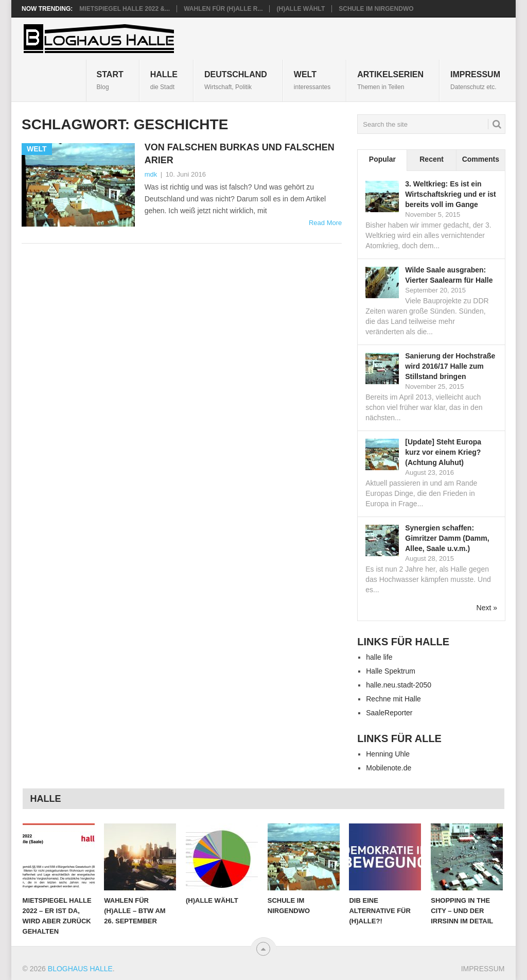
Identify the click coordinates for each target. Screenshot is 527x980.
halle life (379, 657)
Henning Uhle (388, 754)
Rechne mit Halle (393, 699)
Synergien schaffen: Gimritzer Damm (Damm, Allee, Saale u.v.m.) (447, 538)
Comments (481, 159)
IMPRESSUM (475, 80)
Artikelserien (390, 80)
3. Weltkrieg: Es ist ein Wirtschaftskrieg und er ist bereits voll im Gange (450, 194)
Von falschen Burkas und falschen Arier (240, 154)
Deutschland (236, 80)
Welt (312, 80)
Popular (382, 159)
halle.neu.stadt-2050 (399, 685)
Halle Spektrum (391, 671)
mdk (151, 174)
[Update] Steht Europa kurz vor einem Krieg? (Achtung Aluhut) (443, 452)
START (110, 80)
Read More (325, 223)
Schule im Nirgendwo (376, 9)
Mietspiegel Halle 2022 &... (125, 9)
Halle (164, 80)
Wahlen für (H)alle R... (223, 9)
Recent (432, 159)
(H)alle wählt (301, 9)
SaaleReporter (389, 713)
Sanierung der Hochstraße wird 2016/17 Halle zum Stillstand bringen (450, 366)
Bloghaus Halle (80, 969)
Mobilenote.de (389, 768)
